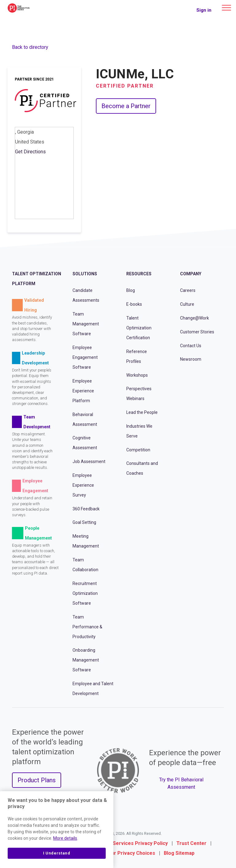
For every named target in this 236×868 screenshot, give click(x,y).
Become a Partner (126, 106)
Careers (188, 290)
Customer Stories (197, 332)
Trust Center (191, 843)
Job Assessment (89, 461)
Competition (138, 450)
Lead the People (142, 412)
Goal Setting (84, 522)
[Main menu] (226, 8)
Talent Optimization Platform (37, 279)
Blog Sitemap (179, 853)
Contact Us (191, 346)
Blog (131, 290)
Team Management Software (86, 324)
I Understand (57, 853)
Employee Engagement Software (85, 357)
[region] (57, 830)
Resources (139, 274)
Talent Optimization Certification (139, 328)
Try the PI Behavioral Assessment (181, 783)
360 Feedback (86, 509)
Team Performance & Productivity (87, 627)
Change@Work (195, 318)
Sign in (204, 10)
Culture (187, 304)
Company (191, 274)
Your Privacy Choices (130, 853)
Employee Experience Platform (83, 391)
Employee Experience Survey (83, 485)
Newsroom (191, 359)
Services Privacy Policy (140, 843)
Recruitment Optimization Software (85, 593)
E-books (134, 304)
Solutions (85, 274)
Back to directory (30, 47)
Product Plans (37, 780)
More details (65, 838)
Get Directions (30, 152)
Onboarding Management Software (86, 660)
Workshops (137, 375)
